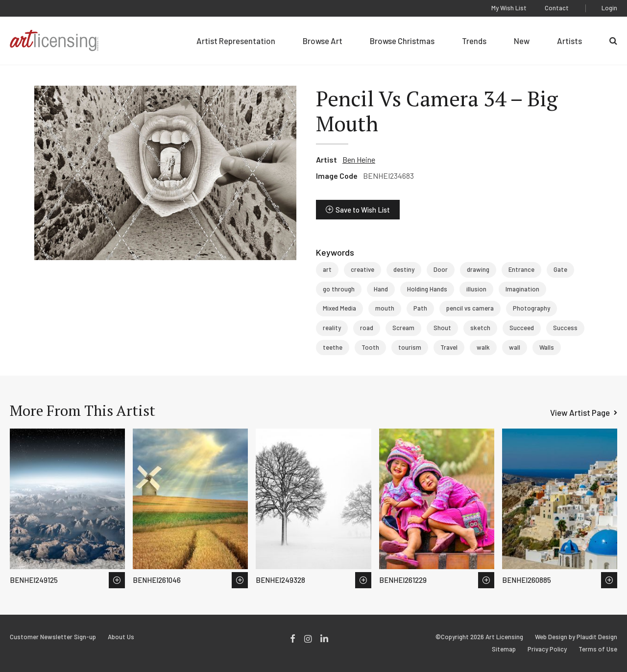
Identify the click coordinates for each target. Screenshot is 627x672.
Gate (560, 269)
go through (339, 289)
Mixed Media (339, 308)
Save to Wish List (363, 210)
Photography (531, 308)
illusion (476, 289)
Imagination (522, 289)
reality (332, 328)
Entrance (521, 269)
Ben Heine (359, 159)
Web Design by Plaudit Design (576, 637)
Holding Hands (427, 289)
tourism (410, 347)
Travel (449, 347)
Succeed (522, 328)
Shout (442, 328)
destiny (404, 269)
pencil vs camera (470, 308)
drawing (478, 269)
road (367, 328)
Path (420, 308)
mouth (385, 308)
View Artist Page (580, 412)
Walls (547, 347)
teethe (333, 347)
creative (362, 269)
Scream (403, 328)
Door (441, 269)
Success (565, 328)
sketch (480, 328)
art (327, 269)
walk (483, 347)
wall (515, 347)
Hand (381, 289)
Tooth (370, 347)
